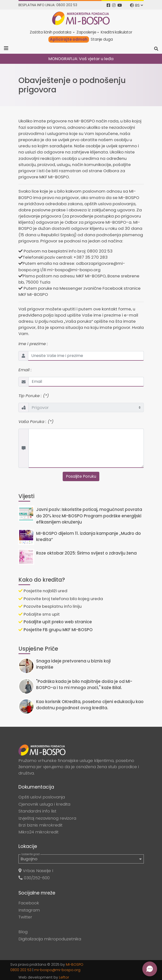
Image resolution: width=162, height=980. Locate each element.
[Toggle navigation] (8, 48)
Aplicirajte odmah (69, 39)
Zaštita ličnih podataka (51, 32)
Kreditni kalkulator (117, 32)
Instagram (29, 910)
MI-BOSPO (75, 964)
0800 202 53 (21, 970)
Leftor (64, 977)
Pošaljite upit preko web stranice (55, 622)
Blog (23, 932)
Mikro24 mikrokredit (38, 832)
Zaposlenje (86, 32)
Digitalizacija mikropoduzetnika (50, 939)
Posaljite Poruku (81, 476)
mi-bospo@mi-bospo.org (57, 970)
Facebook (29, 903)
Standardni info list (37, 811)
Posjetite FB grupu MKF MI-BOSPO (56, 630)
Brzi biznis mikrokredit (40, 825)
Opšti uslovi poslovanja (42, 797)
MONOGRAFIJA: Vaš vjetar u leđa (81, 59)
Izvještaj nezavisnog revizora (47, 818)
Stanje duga (102, 39)
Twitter (25, 917)
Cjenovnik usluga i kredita (44, 804)
